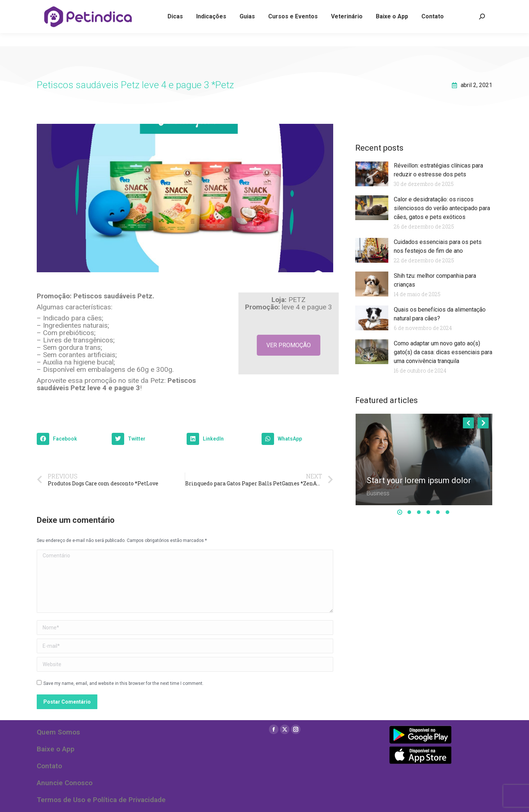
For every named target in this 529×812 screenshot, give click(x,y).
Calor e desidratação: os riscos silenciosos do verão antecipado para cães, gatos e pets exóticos (442, 208)
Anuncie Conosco (65, 783)
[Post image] (424, 459)
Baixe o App (56, 749)
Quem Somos (58, 732)
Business (378, 493)
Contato (49, 766)
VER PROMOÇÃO (289, 345)
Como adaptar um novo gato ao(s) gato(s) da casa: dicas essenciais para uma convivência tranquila (443, 352)
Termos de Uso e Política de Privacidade (101, 800)
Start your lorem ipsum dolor (419, 480)
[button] (72, 439)
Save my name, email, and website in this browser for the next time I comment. (123, 683)
